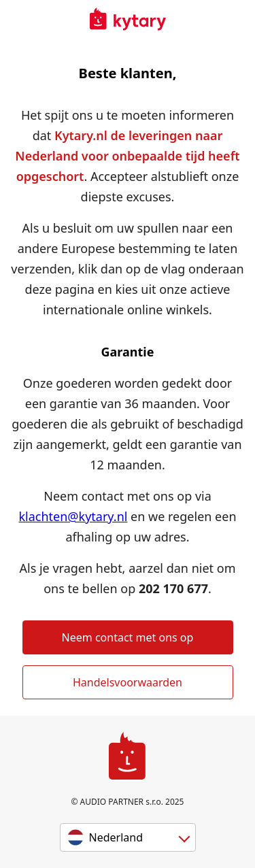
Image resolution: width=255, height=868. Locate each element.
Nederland (116, 837)
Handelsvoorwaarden (128, 682)
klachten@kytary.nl (73, 516)
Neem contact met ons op (128, 637)
